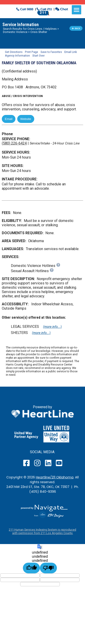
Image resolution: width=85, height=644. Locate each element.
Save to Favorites (51, 52)
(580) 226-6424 (14, 143)
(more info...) (52, 327)
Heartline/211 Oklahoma (55, 477)
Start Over (39, 55)
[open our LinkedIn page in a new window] (49, 466)
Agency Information (17, 55)
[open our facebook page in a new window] (27, 466)
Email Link (71, 52)
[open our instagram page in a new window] (38, 466)
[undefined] (31, 568)
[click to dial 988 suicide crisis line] (25, 10)
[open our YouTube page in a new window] (59, 466)
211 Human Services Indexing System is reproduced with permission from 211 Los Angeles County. (42, 531)
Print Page (32, 52)
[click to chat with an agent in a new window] (62, 10)
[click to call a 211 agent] (44, 10)
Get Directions (14, 52)
